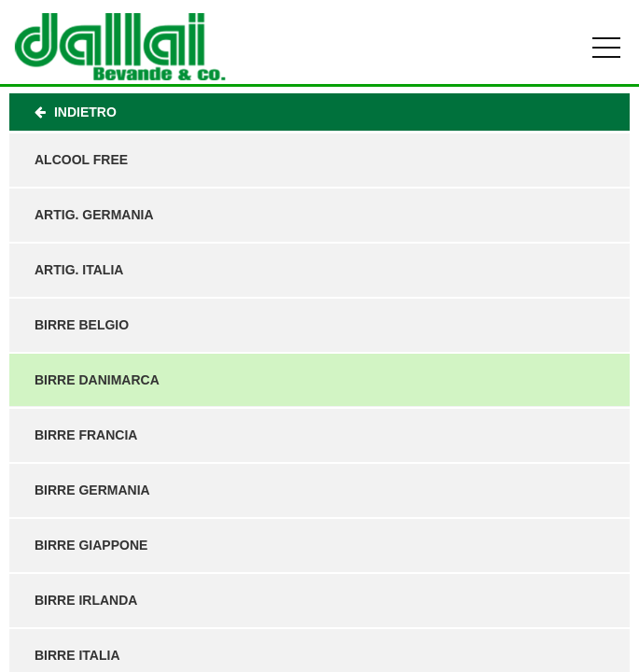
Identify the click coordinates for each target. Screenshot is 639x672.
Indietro (76, 112)
